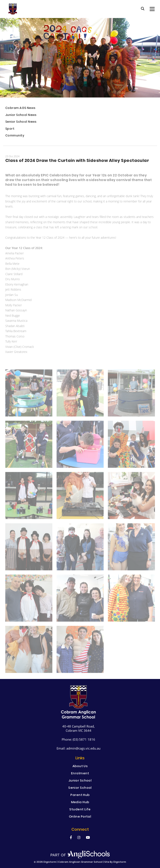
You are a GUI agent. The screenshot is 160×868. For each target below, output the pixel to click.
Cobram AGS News (20, 108)
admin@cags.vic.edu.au (83, 748)
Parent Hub (80, 795)
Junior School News (21, 115)
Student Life (80, 810)
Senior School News (21, 122)
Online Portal (80, 817)
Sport (10, 129)
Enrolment (80, 774)
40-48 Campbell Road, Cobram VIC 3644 (79, 728)
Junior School (80, 781)
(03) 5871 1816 (84, 739)
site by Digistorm (115, 862)
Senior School (80, 788)
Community (15, 136)
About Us (80, 766)
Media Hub (80, 803)
